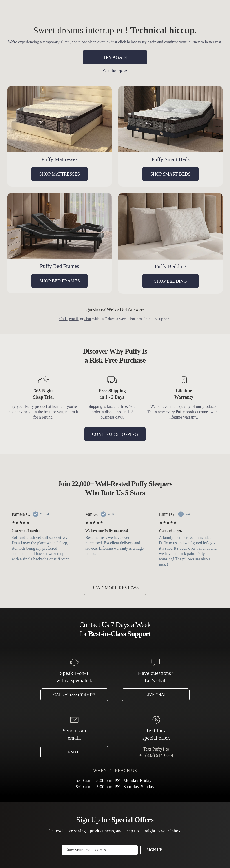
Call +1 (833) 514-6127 (74, 695)
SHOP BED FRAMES (60, 281)
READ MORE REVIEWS (115, 588)
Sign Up (154, 850)
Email (74, 752)
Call (63, 319)
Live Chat (156, 695)
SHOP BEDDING (170, 281)
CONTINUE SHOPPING (115, 434)
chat (88, 319)
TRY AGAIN (115, 57)
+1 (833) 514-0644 (156, 755)
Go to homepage (115, 71)
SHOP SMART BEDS (171, 174)
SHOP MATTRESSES (60, 174)
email (73, 319)
